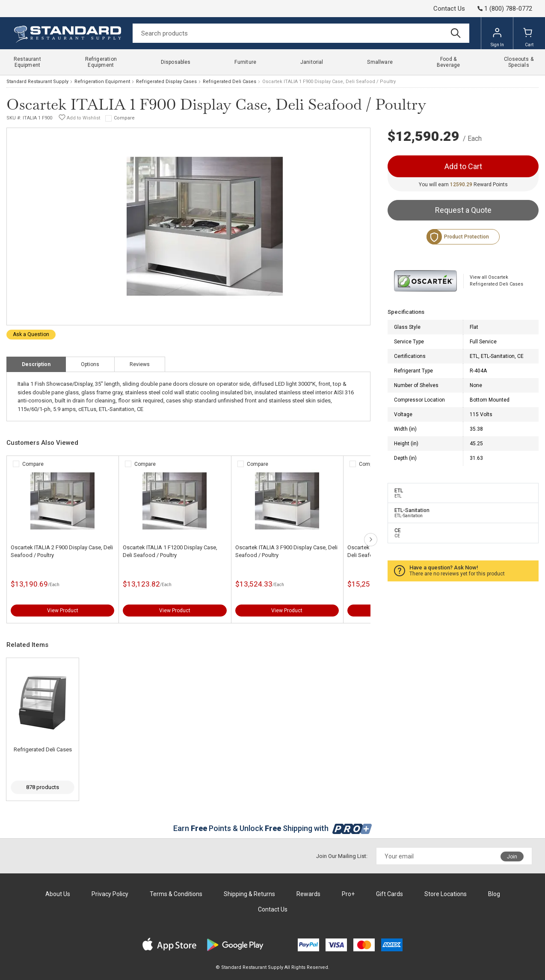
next (371, 540)
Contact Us (449, 9)
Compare (124, 118)
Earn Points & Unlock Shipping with (273, 828)
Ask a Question (31, 334)
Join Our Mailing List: (342, 856)
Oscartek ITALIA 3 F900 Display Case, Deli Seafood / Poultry (286, 551)
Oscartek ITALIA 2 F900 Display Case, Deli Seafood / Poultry (62, 551)
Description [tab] (36, 364)
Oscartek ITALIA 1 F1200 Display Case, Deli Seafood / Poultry (170, 551)
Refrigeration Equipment (102, 82)
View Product (63, 611)
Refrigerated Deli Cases (230, 82)
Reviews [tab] (140, 364)
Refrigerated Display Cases (166, 82)
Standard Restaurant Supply (37, 82)
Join (512, 857)
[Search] (301, 33)
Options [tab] (90, 364)
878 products (43, 787)
